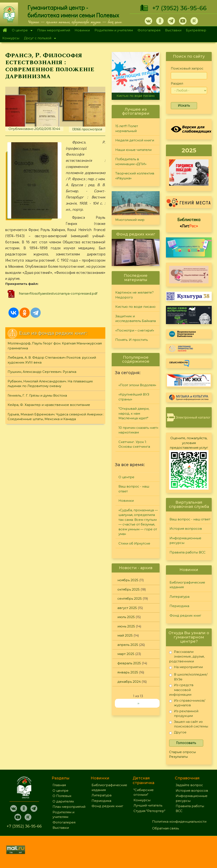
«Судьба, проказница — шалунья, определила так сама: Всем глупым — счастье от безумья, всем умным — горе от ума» (138, 522)
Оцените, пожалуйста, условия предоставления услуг (189, 443)
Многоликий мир (130, 220)
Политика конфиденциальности (179, 821)
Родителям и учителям (114, 30)
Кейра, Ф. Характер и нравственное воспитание (49, 405)
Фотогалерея (149, 30)
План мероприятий (54, 30)
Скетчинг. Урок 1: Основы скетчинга (134, 444)
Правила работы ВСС (188, 552)
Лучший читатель (148, 805)
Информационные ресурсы (185, 541)
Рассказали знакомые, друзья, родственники (187, 656)
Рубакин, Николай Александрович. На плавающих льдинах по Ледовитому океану (50, 384)
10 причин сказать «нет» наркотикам (138, 430)
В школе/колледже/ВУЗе (188, 677)
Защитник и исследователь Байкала (136, 319)
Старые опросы (182, 752)
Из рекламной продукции (184, 713)
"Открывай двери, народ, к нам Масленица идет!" (134, 413)
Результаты (178, 757)
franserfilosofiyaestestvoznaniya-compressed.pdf (58, 293)
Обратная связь (166, 828)
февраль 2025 (129, 663)
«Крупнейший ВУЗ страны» (134, 397)
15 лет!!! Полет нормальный (127, 128)
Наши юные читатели (133, 150)
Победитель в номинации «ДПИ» (131, 162)
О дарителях (63, 801)
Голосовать (186, 743)
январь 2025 (128, 672)
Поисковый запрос (187, 68)
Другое (178, 733)
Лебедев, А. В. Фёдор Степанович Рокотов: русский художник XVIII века (52, 360)
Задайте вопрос (189, 785)
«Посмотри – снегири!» (135, 330)
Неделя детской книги (135, 140)
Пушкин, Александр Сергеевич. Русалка (42, 372)
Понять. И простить (131, 340)
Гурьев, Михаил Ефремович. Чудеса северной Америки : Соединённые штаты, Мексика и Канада (56, 417)
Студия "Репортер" (149, 811)
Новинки (82, 30)
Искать (184, 105)
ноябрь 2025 (128, 580)
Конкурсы (11, 38)
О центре (21, 31)
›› (138, 703)
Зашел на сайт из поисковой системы (189, 724)
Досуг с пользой (39, 38)
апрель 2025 (128, 645)
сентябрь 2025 (130, 598)
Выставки (173, 30)
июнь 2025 (126, 626)
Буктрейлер (196, 30)
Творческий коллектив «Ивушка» (135, 176)
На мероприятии (186, 668)
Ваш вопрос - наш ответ (134, 489)
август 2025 (127, 608)
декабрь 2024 (129, 682)
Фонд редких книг (185, 615)
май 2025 (125, 635)
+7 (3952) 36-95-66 (179, 8)
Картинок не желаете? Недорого (134, 295)
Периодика (179, 606)
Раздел (177, 83)
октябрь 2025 (129, 589)
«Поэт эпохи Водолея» (137, 385)
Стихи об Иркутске (134, 543)
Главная (5, 30)
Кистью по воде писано (136, 96)
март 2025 (126, 654)
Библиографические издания (187, 585)
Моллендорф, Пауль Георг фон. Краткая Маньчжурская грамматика (55, 346)
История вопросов (186, 529)
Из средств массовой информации (181, 690)
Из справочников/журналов (187, 703)
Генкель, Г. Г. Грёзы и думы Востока (37, 395)
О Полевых (62, 796)
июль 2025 (126, 617)
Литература (179, 597)
